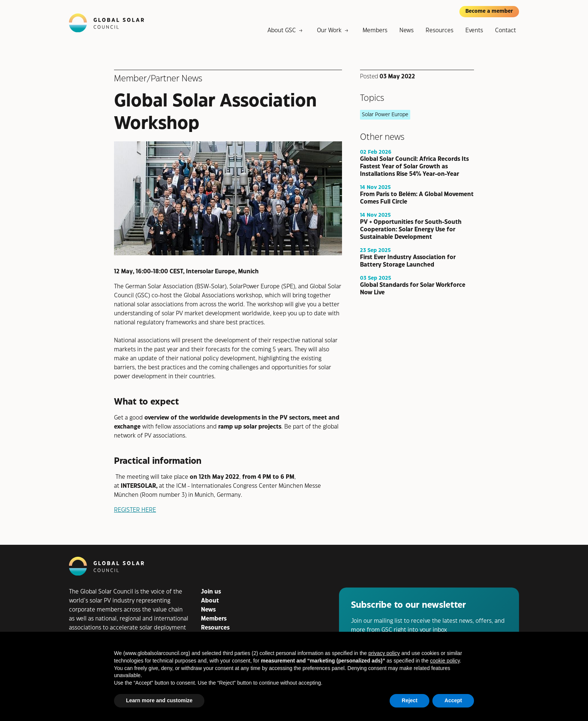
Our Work (329, 31)
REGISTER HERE (135, 510)
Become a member (489, 11)
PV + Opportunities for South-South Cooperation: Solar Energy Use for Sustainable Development (411, 229)
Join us (211, 592)
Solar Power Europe (385, 115)
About (210, 601)
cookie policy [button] (445, 661)
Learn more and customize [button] (159, 700)
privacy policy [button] (384, 653)
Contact (505, 31)
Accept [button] (453, 700)
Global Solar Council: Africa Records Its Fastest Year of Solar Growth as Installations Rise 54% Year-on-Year (414, 166)
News (406, 31)
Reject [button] (409, 700)
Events (474, 31)
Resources (439, 31)
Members (375, 31)
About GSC (282, 31)
